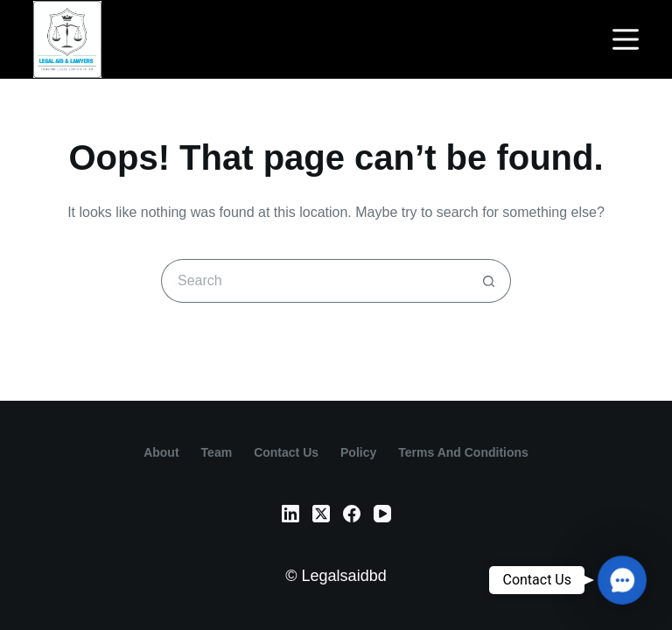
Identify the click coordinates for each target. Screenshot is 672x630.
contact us (286, 452)
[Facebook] (352, 514)
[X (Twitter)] (321, 514)
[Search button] (489, 281)
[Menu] (626, 39)
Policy (358, 452)
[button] (622, 580)
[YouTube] (382, 514)
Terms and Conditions (463, 452)
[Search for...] (314, 281)
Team (217, 452)
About (161, 452)
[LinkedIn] (290, 514)
